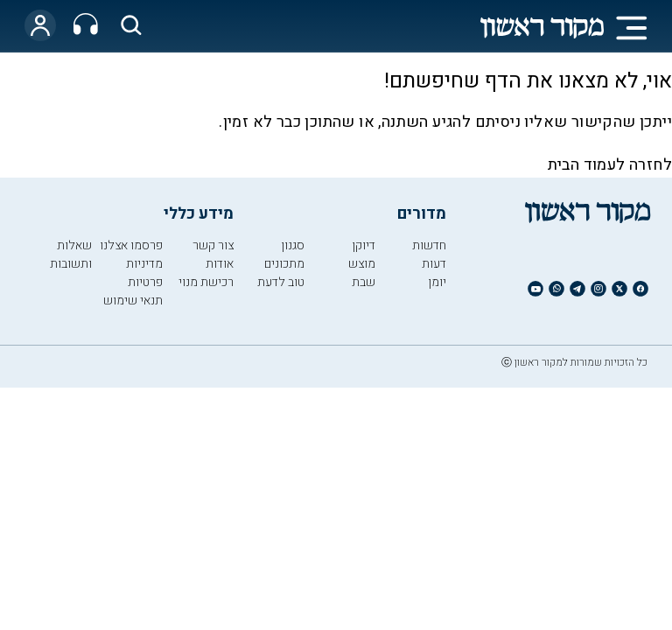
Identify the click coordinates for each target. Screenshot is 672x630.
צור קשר (213, 245)
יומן (437, 282)
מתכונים (284, 264)
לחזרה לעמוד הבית (610, 165)
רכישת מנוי (206, 282)
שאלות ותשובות (71, 255)
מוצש (362, 264)
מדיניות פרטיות (144, 273)
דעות (434, 264)
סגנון (293, 245)
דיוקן (364, 245)
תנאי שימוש (133, 301)
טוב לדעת (281, 282)
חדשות (429, 245)
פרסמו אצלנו (131, 245)
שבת (364, 282)
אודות (220, 264)
